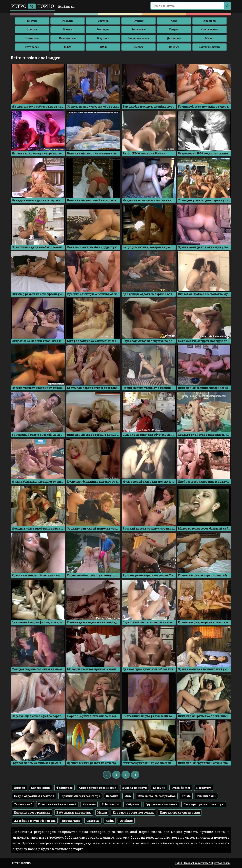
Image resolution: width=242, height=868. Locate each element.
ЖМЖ (103, 47)
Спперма (93, 821)
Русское (139, 21)
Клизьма (89, 804)
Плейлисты (66, 6)
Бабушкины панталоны (74, 812)
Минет (210, 38)
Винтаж (32, 21)
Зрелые (32, 29)
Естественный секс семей (57, 804)
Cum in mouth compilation (157, 796)
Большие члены (210, 47)
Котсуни (159, 788)
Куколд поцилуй (135, 788)
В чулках (103, 38)
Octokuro (126, 821)
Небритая (132, 804)
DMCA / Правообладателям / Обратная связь (202, 863)
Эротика (103, 21)
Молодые (103, 29)
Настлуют (204, 788)
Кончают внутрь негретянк (133, 812)
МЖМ (68, 47)
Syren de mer (181, 788)
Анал (174, 21)
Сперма (174, 47)
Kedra (110, 821)
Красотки (209, 21)
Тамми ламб (23, 804)
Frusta (186, 796)
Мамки (68, 29)
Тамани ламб (206, 796)
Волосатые (139, 29)
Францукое (64, 788)
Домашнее (174, 38)
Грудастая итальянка (161, 804)
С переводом (209, 29)
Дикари (19, 788)
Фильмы (68, 21)
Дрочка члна (71, 821)
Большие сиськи (139, 38)
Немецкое (32, 38)
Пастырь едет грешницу (32, 812)
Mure (128, 796)
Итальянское (68, 38)
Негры (139, 47)
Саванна (112, 796)
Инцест (174, 29)
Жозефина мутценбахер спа (35, 821)
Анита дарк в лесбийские (97, 788)
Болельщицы (41, 788)
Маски (102, 812)
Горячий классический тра (80, 796)
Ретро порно (33, 6)
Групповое (32, 47)
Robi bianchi (110, 804)
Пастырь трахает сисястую (204, 804)
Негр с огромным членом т (34, 796)
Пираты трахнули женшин (180, 812)
